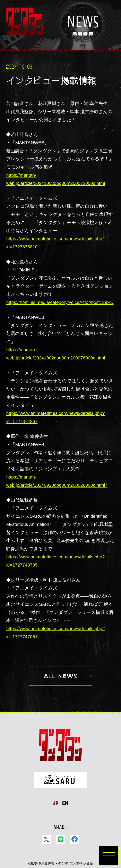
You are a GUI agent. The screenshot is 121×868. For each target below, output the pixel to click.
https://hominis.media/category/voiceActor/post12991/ (60, 302)
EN (65, 803)
